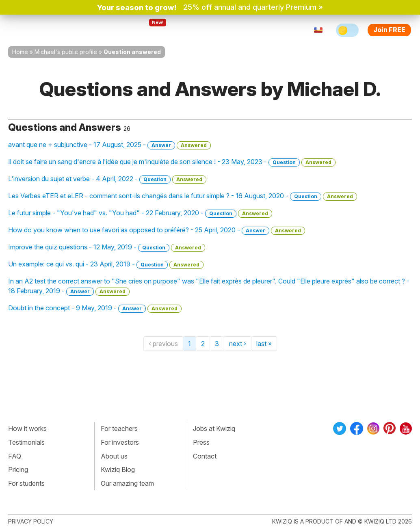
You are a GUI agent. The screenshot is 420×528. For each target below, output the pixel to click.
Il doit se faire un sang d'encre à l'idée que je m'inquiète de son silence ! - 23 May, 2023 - (172, 162)
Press (201, 442)
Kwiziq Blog (118, 470)
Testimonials (26, 442)
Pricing (236, 30)
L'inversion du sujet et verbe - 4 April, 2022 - (107, 179)
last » (264, 344)
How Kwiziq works (98, 30)
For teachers (195, 30)
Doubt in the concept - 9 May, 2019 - (95, 308)
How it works (27, 428)
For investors (120, 442)
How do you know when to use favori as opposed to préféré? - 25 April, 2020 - (157, 230)
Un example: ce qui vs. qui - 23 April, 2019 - (106, 264)
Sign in (266, 30)
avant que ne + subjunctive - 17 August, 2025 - (109, 145)
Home (20, 52)
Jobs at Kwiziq (214, 428)
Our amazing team (127, 483)
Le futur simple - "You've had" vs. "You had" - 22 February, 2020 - (140, 213)
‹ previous (163, 344)
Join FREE (389, 30)
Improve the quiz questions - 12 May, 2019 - (107, 247)
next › (238, 344)
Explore (151, 30)
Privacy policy (31, 521)
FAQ (15, 456)
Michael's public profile (66, 52)
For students (26, 483)
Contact (205, 456)
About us (114, 456)
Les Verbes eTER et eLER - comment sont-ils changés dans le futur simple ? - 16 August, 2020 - (183, 196)
